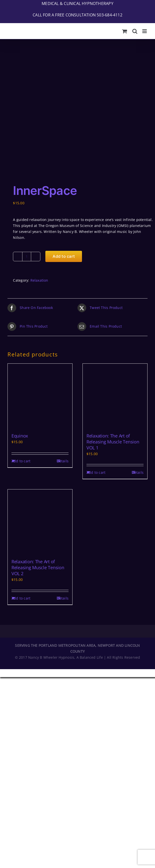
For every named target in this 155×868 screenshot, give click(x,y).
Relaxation (39, 162)
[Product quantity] (27, 138)
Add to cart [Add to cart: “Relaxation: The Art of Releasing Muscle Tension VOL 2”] (21, 480)
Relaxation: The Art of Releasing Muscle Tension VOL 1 (113, 323)
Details (63, 343)
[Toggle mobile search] (135, 31)
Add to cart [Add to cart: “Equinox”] (21, 343)
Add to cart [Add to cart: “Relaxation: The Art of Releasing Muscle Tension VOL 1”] (96, 354)
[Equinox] (40, 278)
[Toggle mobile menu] (145, 31)
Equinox (20, 317)
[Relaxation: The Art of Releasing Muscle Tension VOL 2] (40, 403)
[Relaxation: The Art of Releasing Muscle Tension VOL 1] (115, 278)
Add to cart (64, 138)
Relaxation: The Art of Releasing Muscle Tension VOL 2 (38, 449)
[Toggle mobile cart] (125, 31)
